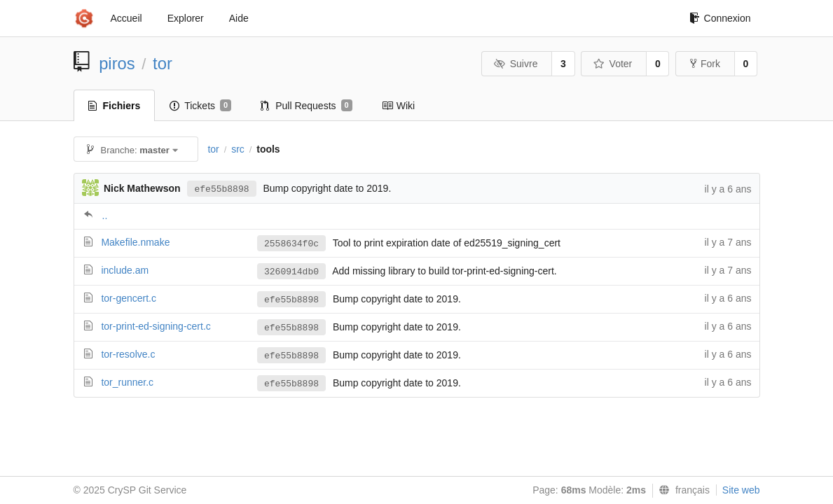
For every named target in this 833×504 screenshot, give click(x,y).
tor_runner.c (127, 382)
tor (163, 63)
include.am (125, 270)
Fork (705, 64)
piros (117, 63)
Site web (741, 490)
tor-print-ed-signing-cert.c (156, 326)
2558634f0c (291, 244)
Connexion (720, 18)
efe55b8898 (221, 189)
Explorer (186, 18)
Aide (239, 18)
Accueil (126, 18)
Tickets (200, 106)
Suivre (516, 64)
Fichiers (115, 106)
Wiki (398, 106)
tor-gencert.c (129, 298)
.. (105, 216)
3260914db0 (291, 272)
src (238, 149)
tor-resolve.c (128, 354)
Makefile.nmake (135, 242)
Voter (613, 64)
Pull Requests (307, 106)
